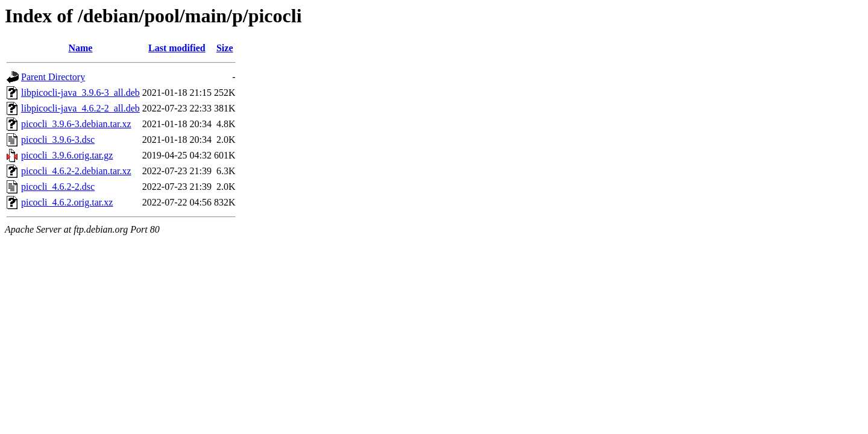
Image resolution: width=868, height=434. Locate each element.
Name (80, 48)
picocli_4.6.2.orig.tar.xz (67, 202)
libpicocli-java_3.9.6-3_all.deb (80, 93)
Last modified (177, 48)
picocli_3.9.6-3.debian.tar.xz (76, 124)
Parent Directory (53, 77)
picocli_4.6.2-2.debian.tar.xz (76, 171)
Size (225, 48)
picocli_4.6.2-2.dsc (58, 187)
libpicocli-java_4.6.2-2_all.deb (80, 108)
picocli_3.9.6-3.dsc (58, 140)
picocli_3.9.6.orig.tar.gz (67, 155)
